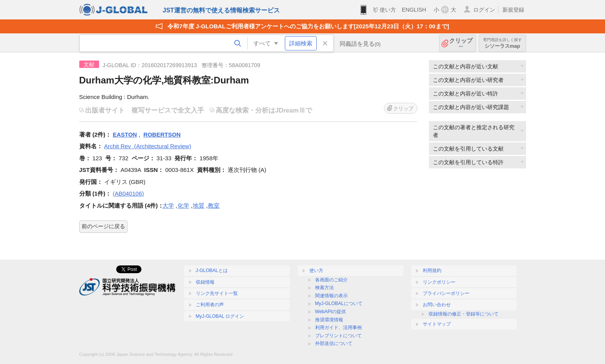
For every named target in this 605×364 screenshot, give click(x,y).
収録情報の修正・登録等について (464, 314)
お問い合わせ (437, 305)
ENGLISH (414, 10)
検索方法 (324, 288)
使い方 (388, 10)
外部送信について (334, 343)
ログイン (484, 10)
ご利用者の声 (210, 305)
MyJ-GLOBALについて (339, 303)
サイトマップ (437, 324)
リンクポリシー (439, 282)
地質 (199, 205)
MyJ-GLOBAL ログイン (220, 316)
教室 (214, 205)
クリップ (461, 43)
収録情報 (205, 282)
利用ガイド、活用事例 (338, 328)
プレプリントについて (338, 336)
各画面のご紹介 (331, 280)
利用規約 (432, 270)
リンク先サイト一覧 (217, 293)
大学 (168, 205)
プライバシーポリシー (446, 293)
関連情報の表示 (331, 296)
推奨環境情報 (329, 320)
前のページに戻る (103, 226)
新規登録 (513, 10)
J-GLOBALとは (212, 270)
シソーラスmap (502, 43)
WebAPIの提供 (331, 312)
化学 (183, 205)
